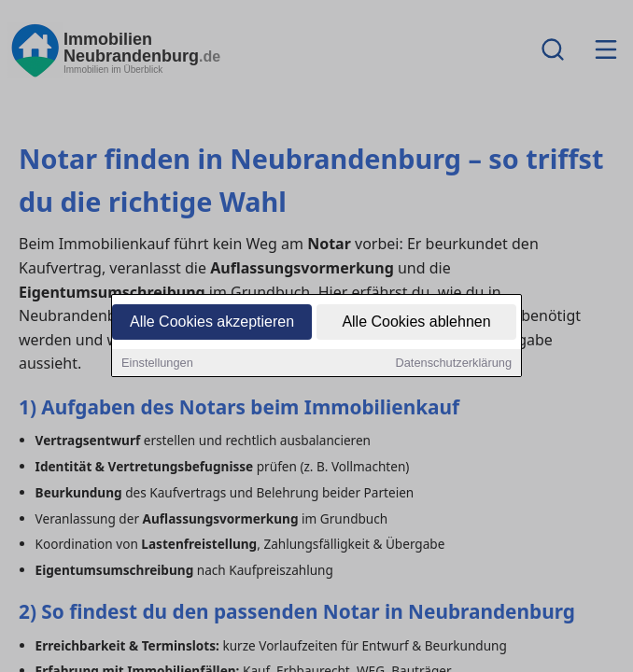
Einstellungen (157, 364)
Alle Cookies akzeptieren (212, 323)
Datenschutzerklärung (454, 364)
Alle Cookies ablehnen (416, 323)
